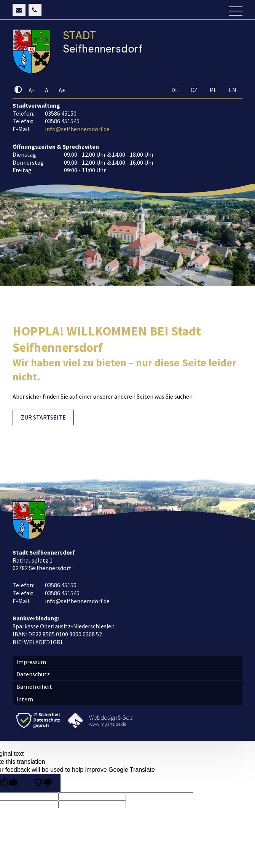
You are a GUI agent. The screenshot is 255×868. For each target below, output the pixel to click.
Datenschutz (33, 674)
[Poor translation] (43, 783)
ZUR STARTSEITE (43, 417)
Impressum (31, 662)
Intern (25, 699)
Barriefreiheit (34, 687)
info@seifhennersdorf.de (77, 129)
